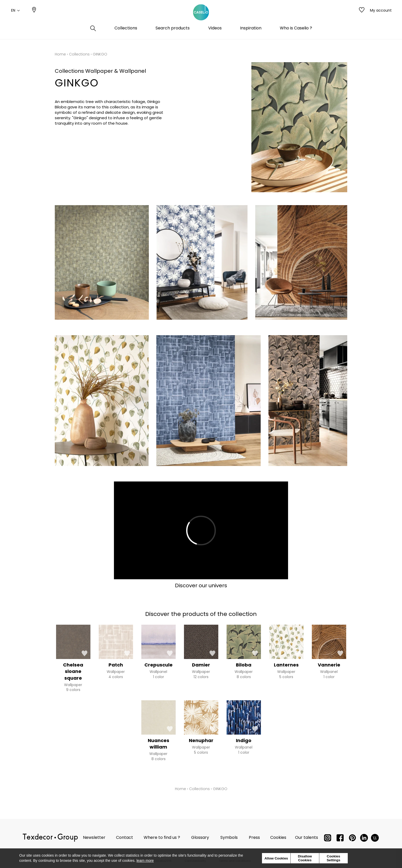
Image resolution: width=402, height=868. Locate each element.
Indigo (244, 740)
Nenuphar (201, 740)
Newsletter (94, 837)
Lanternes (286, 665)
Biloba (244, 665)
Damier (201, 665)
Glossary (200, 837)
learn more (145, 861)
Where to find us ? (162, 837)
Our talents (307, 837)
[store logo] (201, 16)
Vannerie (329, 665)
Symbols (229, 837)
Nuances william (159, 744)
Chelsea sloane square (73, 671)
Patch (116, 665)
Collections (79, 54)
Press (254, 837)
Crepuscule (159, 665)
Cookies (278, 837)
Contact (125, 837)
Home (60, 54)
